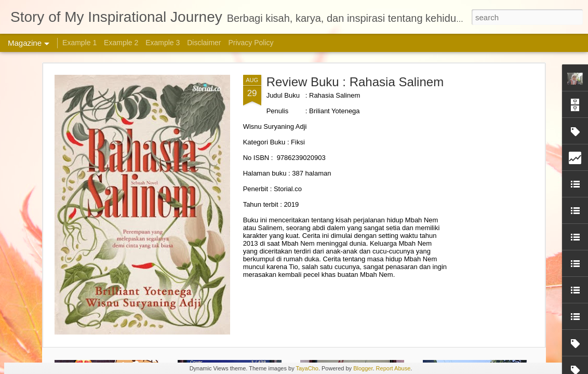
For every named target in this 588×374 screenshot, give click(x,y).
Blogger (363, 368)
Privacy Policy (251, 43)
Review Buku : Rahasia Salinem (355, 82)
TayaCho (307, 368)
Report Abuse (393, 368)
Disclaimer (204, 43)
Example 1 (79, 43)
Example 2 (121, 43)
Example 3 (163, 43)
